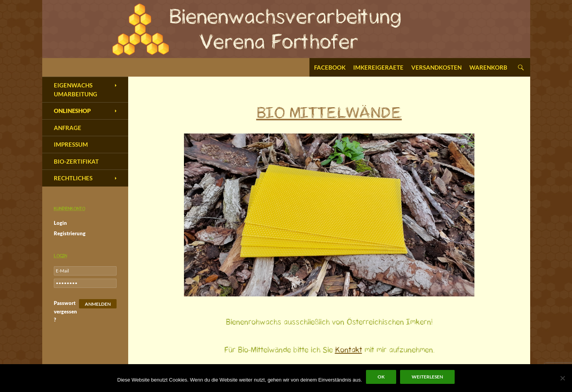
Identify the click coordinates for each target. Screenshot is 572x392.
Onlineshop (72, 111)
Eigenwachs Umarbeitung (76, 90)
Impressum (71, 144)
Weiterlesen (427, 377)
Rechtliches (73, 178)
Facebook (330, 67)
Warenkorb (488, 67)
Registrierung (70, 233)
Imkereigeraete (378, 67)
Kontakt (349, 350)
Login (60, 223)
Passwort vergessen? (65, 311)
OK (381, 377)
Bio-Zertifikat (76, 161)
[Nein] (562, 378)
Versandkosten (436, 67)
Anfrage (68, 128)
